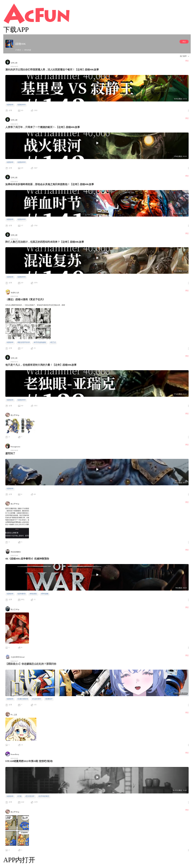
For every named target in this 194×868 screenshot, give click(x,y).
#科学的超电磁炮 (40, 342)
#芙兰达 (53, 342)
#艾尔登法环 (30, 796)
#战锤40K (10, 105)
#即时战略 (45, 594)
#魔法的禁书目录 (24, 342)
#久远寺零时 (37, 699)
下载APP (16, 30)
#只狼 (19, 796)
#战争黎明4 (22, 594)
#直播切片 (49, 699)
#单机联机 (33, 594)
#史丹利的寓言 (44, 796)
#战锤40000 (21, 105)
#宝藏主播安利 (23, 699)
